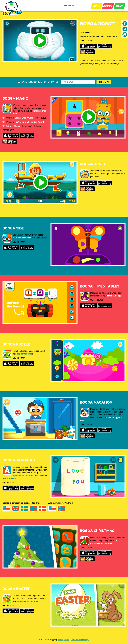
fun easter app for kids (27, 601)
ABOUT (108, 6)
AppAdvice (10, 478)
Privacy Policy (64, 640)
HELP (119, 6)
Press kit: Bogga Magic (80, 640)
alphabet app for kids (23, 476)
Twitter (125, 29)
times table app (114, 296)
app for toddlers (25, 354)
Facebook (125, 23)
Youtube (125, 34)
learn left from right (22, 238)
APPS (96, 6)
